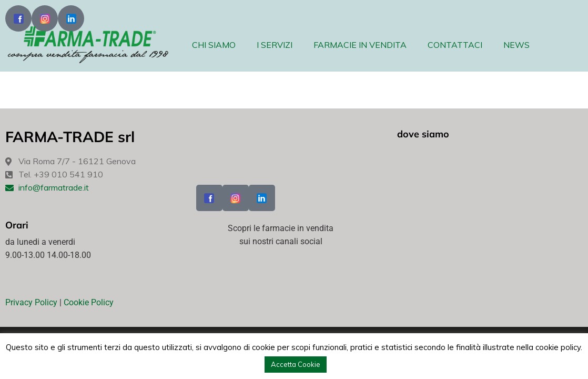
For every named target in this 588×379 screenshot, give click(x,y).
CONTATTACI (455, 45)
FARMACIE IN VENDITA (360, 45)
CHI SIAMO (214, 45)
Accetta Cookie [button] (296, 364)
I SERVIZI (275, 45)
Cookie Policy (89, 302)
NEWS (516, 45)
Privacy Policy (31, 302)
